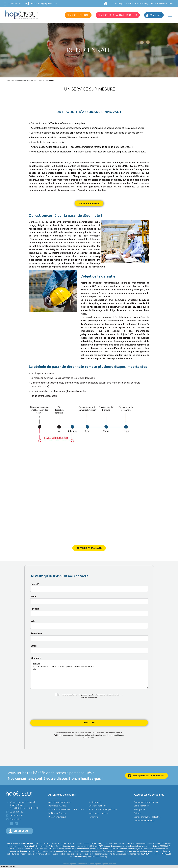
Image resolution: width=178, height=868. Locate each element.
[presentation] (89, 710)
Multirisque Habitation (98, 813)
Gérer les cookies (8, 866)
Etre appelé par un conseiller (148, 776)
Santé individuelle (142, 806)
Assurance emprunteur (144, 821)
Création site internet (85, 864)
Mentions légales (69, 864)
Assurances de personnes (146, 802)
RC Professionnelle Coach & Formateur (66, 809)
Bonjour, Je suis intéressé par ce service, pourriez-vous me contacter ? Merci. (89, 674)
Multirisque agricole (97, 806)
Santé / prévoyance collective (147, 817)
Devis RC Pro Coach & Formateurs (118, 15)
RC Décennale (95, 802)
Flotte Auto (94, 817)
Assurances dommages (59, 802)
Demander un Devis (89, 203)
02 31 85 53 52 (15, 4)
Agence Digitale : (102, 864)
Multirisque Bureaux (57, 813)
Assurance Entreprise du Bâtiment (28, 80)
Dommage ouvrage (57, 806)
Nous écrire (15, 819)
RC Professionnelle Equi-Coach (103, 809)
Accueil (10, 80)
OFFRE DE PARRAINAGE (89, 548)
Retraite (137, 813)
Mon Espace (156, 15)
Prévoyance (139, 809)
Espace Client (21, 831)
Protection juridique (57, 817)
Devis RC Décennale (78, 15)
